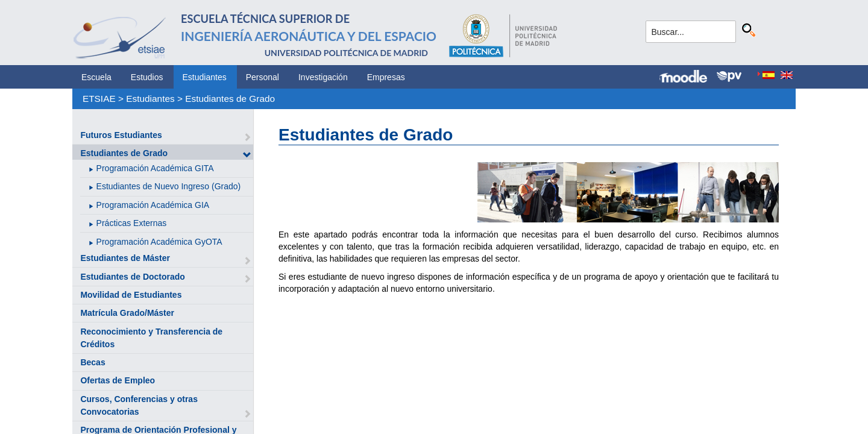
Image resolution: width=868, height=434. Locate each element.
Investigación (323, 77)
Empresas (386, 77)
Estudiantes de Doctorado (132, 277)
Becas (93, 362)
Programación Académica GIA (153, 205)
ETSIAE (99, 99)
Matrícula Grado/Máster (127, 313)
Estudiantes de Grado (230, 99)
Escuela (96, 77)
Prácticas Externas (132, 223)
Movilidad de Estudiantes (131, 295)
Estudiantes (205, 77)
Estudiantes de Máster (125, 258)
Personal (263, 77)
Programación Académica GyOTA (159, 242)
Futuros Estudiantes (121, 135)
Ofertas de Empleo (118, 380)
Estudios (147, 77)
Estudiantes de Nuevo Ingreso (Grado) (169, 186)
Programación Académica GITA (155, 168)
